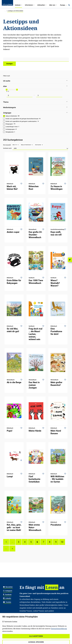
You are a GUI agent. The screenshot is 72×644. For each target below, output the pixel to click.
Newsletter (8, 587)
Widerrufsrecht (8, 630)
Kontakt (38, 630)
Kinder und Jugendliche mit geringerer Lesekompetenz (21, 121)
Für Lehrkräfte (39, 633)
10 (62, 542)
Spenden (46, 630)
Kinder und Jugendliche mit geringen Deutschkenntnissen (22, 119)
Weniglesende (10, 132)
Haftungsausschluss (10, 636)
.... (12, 542)
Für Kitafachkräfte (26, 633)
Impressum (7, 639)
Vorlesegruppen (10, 129)
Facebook (7, 595)
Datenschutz (7, 633)
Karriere (22, 630)
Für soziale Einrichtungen (54, 633)
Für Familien (56, 630)
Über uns (30, 630)
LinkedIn (7, 598)
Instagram (8, 591)
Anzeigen (9, 64)
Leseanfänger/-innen (12, 127)
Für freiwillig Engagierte (27, 636)
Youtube (7, 602)
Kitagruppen (9, 124)
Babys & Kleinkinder (11, 116)
